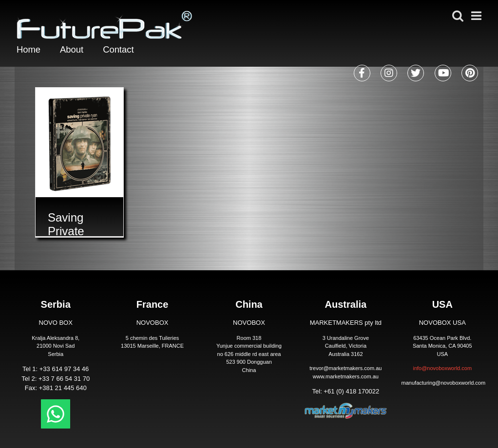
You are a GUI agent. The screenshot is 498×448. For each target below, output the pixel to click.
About (75, 50)
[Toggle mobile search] (459, 15)
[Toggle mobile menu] (478, 15)
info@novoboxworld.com (442, 368)
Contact (124, 50)
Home (29, 50)
